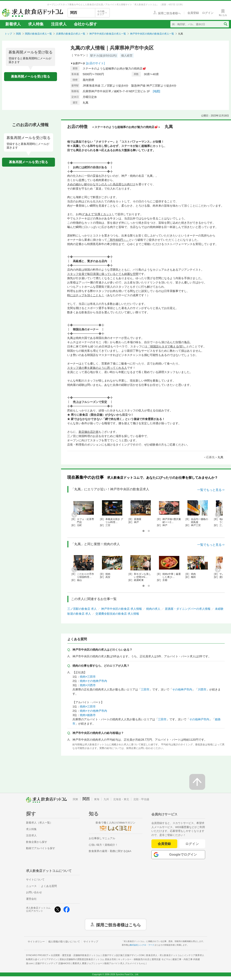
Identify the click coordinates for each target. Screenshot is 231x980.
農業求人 (83, 963)
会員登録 (164, 844)
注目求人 (59, 24)
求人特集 (36, 24)
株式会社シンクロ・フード (142, 945)
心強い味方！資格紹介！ (103, 845)
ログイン (192, 844)
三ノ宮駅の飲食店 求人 (82, 609)
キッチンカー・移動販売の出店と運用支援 (144, 959)
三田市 (145, 689)
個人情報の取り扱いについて (64, 942)
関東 (76, 799)
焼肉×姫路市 (88, 715)
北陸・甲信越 (141, 799)
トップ (8, 34)
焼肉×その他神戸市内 (93, 681)
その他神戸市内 (182, 689)
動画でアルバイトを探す (41, 848)
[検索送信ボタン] (225, 24)
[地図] (157, 91)
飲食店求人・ (164, 955)
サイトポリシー (36, 942)
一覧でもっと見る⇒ (211, 490)
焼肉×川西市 (88, 685)
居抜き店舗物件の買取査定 (88, 959)
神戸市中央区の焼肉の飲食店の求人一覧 (152, 34)
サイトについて (35, 880)
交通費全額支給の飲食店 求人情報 (117, 614)
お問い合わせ (34, 892)
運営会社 (31, 899)
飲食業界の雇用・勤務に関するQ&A (110, 851)
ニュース (31, 886)
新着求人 (13, 24)
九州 (106, 799)
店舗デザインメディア (53, 963)
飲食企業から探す (37, 842)
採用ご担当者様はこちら (118, 925)
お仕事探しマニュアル (102, 838)
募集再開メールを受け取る (31, 77)
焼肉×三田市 (88, 677)
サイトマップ (91, 942)
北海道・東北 (121, 799)
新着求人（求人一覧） (39, 823)
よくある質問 (49, 886)
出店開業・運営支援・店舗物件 (76, 955)
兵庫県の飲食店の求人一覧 (71, 34)
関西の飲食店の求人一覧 (38, 34)
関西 (19, 34)
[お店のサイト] (95, 63)
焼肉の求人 (153, 609)
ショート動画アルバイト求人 (120, 963)
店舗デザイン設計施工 (123, 955)
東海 (97, 799)
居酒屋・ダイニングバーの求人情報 (188, 609)
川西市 (202, 689)
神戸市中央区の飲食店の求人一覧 (108, 34)
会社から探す (85, 24)
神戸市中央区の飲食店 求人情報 (122, 609)
